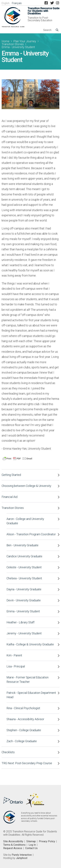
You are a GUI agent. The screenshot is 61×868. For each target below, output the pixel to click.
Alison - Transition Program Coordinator (31, 534)
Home (6, 41)
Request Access (13, 848)
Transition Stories (13, 44)
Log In (32, 845)
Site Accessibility (13, 841)
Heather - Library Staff (20, 622)
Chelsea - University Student (24, 578)
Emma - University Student (23, 611)
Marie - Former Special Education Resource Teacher (27, 680)
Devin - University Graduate (24, 600)
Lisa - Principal (16, 666)
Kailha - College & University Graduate (30, 644)
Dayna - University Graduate (24, 589)
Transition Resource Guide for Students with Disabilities (44, 11)
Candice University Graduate (24, 556)
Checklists (8, 752)
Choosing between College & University (26, 486)
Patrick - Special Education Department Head (31, 695)
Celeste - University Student (24, 567)
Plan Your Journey (25, 41)
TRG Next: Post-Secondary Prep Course (27, 763)
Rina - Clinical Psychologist (23, 708)
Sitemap (31, 841)
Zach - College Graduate (22, 741)
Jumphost (22, 858)
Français (17, 3)
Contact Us (31, 848)
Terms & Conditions (14, 845)
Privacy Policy (47, 841)
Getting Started (11, 475)
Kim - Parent (14, 655)
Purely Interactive (22, 855)
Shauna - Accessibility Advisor (25, 719)
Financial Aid (10, 497)
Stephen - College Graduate (24, 730)
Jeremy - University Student (24, 633)
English (6, 3)
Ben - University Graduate (22, 545)
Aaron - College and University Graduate (25, 521)
